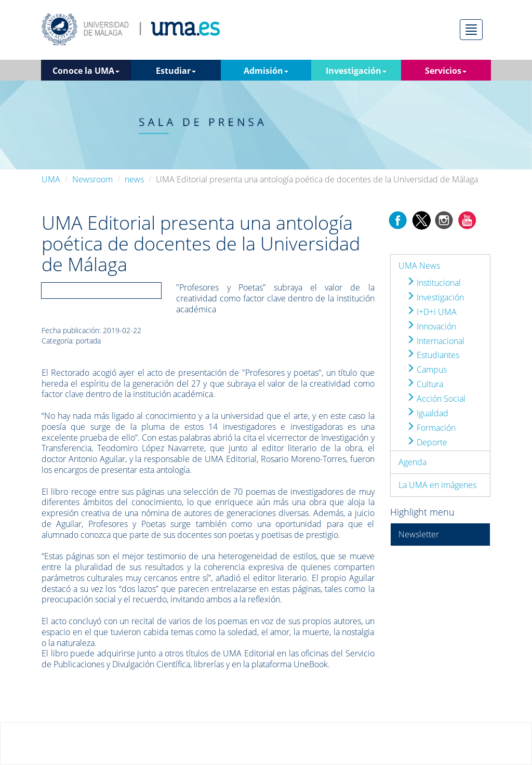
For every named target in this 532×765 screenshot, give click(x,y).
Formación (431, 428)
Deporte (427, 442)
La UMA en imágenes (437, 485)
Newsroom (92, 179)
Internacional (435, 341)
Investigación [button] (356, 71)
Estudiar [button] (176, 71)
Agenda (413, 462)
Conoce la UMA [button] (86, 71)
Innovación (431, 326)
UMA (51, 179)
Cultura (425, 384)
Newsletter (419, 534)
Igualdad (427, 413)
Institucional (434, 283)
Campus (427, 370)
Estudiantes (433, 355)
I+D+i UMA (431, 312)
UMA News (419, 266)
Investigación (435, 297)
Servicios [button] (446, 71)
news (134, 179)
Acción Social (436, 399)
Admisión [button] (266, 71)
